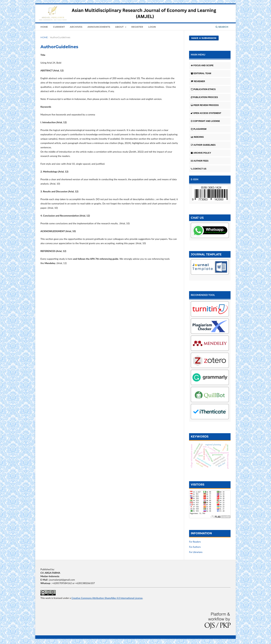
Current (59, 27)
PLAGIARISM (199, 129)
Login (152, 27)
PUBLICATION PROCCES (204, 97)
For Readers (195, 542)
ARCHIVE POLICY (201, 153)
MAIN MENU (198, 55)
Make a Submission (204, 38)
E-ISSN (195, 179)
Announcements (99, 27)
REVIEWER (198, 81)
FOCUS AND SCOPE (202, 65)
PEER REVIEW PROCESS (205, 105)
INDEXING (197, 137)
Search (222, 27)
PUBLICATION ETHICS (203, 89)
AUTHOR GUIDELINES (203, 145)
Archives (76, 27)
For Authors (195, 547)
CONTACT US (199, 169)
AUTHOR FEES (200, 161)
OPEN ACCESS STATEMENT (206, 113)
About (120, 27)
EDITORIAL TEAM (201, 73)
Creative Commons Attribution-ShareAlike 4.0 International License (107, 598)
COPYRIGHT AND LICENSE (205, 121)
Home (44, 27)
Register (137, 27)
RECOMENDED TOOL (203, 295)
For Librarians (196, 552)
